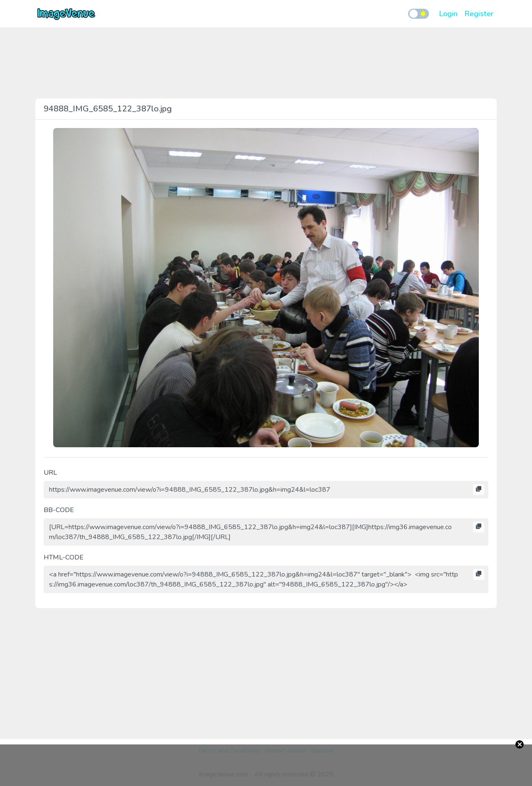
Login (448, 14)
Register (479, 14)
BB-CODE (59, 510)
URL (50, 473)
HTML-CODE (64, 557)
